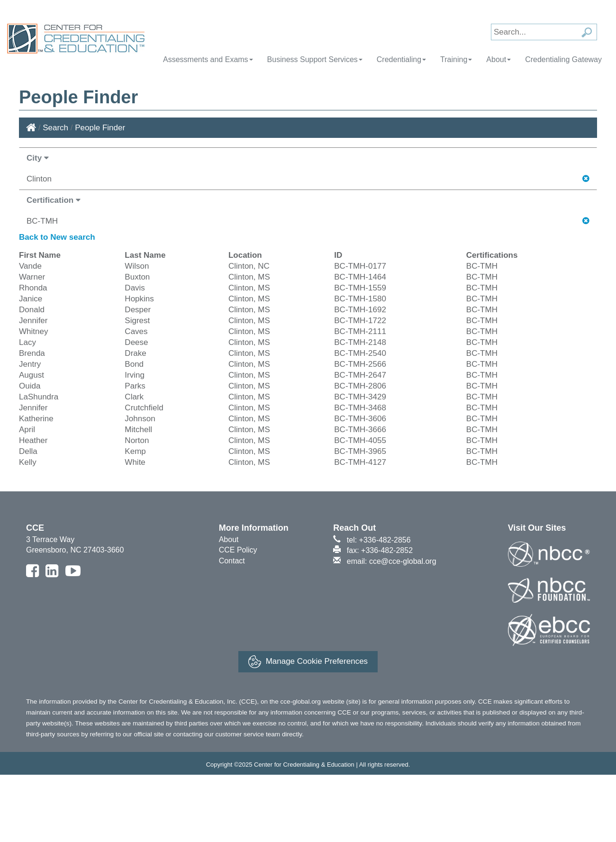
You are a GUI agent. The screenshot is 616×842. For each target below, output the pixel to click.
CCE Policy (238, 550)
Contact (232, 561)
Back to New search (57, 237)
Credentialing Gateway (563, 59)
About (498, 59)
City (38, 158)
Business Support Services (315, 59)
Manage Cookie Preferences (308, 662)
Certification (54, 200)
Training (456, 59)
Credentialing (401, 59)
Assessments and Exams (208, 59)
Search (55, 128)
